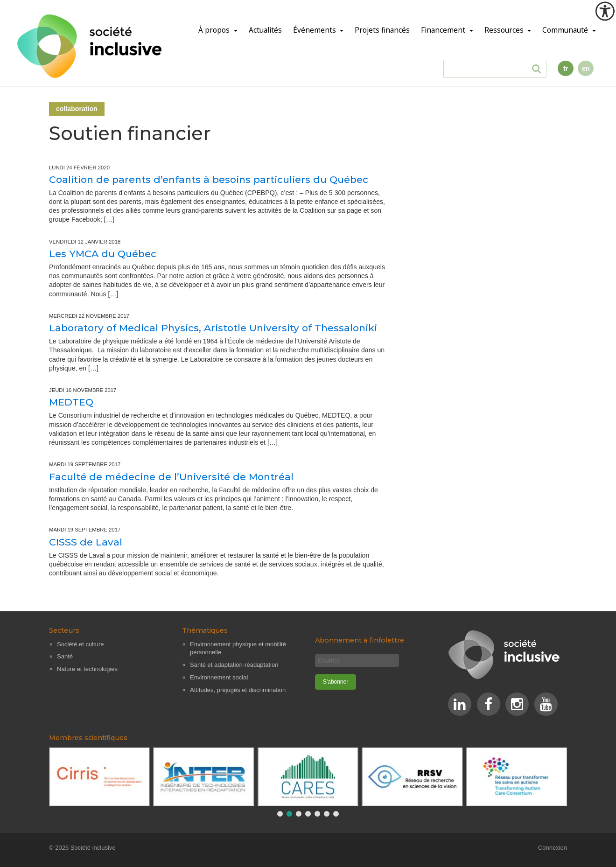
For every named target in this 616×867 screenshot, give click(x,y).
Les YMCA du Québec (103, 254)
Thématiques (205, 630)
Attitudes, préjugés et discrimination (238, 690)
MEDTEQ (71, 402)
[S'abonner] (336, 682)
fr (566, 69)
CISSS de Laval (86, 542)
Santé (65, 656)
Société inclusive (93, 848)
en (586, 69)
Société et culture (80, 644)
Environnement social (219, 677)
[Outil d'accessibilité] (605, 11)
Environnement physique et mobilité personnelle (238, 648)
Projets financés (382, 30)
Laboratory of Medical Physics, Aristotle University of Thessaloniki (213, 328)
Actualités (265, 30)
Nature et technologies (87, 669)
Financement (444, 30)
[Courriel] (357, 661)
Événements (315, 30)
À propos (215, 30)
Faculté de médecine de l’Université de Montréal (171, 477)
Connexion (553, 848)
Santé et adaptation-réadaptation (234, 665)
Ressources (505, 30)
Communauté (566, 30)
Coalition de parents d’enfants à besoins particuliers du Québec (209, 179)
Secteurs (64, 630)
